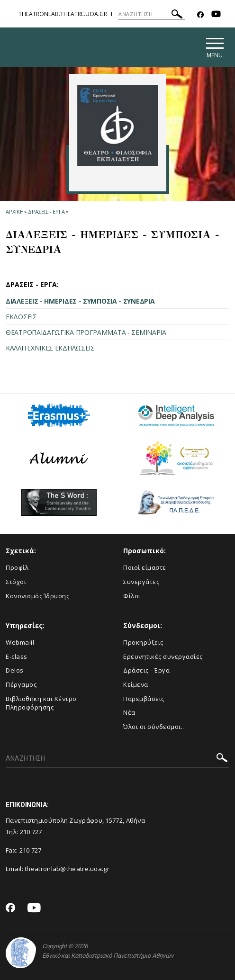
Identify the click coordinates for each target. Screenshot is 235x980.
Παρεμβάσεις (144, 699)
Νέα (129, 712)
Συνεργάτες (141, 582)
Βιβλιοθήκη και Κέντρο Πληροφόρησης (41, 703)
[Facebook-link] (200, 15)
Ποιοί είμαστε (145, 567)
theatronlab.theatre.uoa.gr (63, 14)
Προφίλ (17, 567)
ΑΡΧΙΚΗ (14, 211)
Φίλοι (132, 596)
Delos (15, 670)
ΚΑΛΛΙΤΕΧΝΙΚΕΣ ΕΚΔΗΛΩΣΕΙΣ (50, 348)
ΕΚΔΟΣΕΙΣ (21, 317)
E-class (17, 656)
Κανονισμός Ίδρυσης (37, 596)
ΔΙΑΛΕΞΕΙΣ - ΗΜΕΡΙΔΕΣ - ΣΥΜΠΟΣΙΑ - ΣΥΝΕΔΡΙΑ (80, 301)
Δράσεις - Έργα (146, 670)
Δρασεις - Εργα (46, 211)
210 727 (32, 832)
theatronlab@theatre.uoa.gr (67, 869)
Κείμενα (136, 684)
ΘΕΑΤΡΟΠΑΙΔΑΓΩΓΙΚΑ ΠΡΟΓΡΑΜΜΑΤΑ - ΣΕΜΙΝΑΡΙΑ (86, 332)
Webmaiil (20, 642)
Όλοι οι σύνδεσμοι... (154, 727)
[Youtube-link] (216, 15)
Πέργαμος (21, 684)
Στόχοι (16, 582)
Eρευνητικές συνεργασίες (163, 656)
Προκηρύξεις (143, 642)
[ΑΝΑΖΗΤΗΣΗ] (152, 14)
